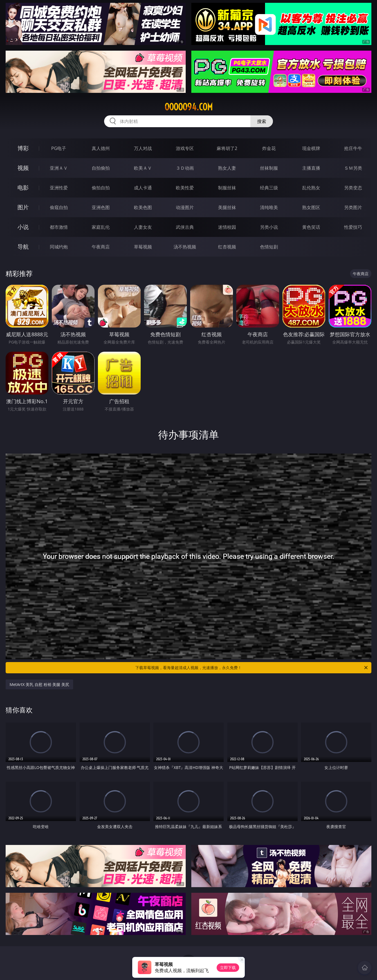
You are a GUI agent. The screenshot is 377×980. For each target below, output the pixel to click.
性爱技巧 (353, 227)
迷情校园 (227, 227)
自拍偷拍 (101, 168)
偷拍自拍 (101, 188)
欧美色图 (143, 207)
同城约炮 (59, 247)
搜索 (262, 121)
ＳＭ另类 (353, 168)
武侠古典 (185, 227)
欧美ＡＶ (143, 168)
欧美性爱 (185, 188)
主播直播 (311, 168)
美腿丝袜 (227, 207)
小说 (23, 227)
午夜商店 (101, 247)
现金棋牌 (311, 148)
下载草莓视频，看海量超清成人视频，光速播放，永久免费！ (252, 668)
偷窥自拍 (59, 207)
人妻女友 (143, 227)
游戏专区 (185, 148)
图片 (23, 207)
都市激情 (59, 227)
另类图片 (353, 207)
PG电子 (59, 148)
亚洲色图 (101, 207)
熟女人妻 (227, 168)
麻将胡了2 (227, 148)
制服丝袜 (227, 188)
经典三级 (269, 188)
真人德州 (101, 148)
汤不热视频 (185, 247)
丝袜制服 (269, 168)
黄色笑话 (311, 227)
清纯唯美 (269, 207)
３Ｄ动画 (185, 168)
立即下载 (228, 967)
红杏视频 (227, 247)
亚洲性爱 (59, 188)
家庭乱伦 (101, 227)
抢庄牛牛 (353, 148)
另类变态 (353, 188)
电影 (23, 188)
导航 (23, 247)
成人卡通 (143, 188)
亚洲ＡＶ (59, 168)
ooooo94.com (189, 107)
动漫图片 (185, 207)
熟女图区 (311, 207)
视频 (23, 168)
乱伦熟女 (311, 188)
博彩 (23, 148)
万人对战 (143, 148)
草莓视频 (143, 247)
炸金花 (269, 148)
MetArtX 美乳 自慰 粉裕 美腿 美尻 (39, 684)
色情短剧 (269, 247)
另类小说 (269, 227)
